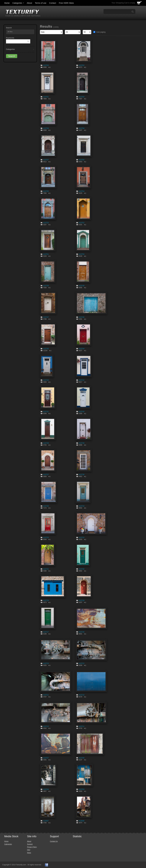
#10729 (46, 601)
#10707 (46, 758)
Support (30, 844)
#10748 (82, 286)
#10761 (46, 97)
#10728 (82, 601)
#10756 (82, 160)
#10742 (82, 380)
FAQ (29, 850)
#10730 (82, 569)
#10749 (46, 286)
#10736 (82, 475)
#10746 (82, 317)
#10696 (82, 821)
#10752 (82, 223)
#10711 (82, 726)
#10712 (46, 726)
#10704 (46, 789)
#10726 (82, 632)
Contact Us (54, 841)
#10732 (82, 538)
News (29, 853)
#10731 (46, 569)
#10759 (46, 128)
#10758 (82, 128)
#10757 (46, 160)
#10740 (82, 412)
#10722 (82, 663)
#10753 (46, 223)
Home (7, 3)
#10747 (46, 317)
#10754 (82, 191)
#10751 (46, 254)
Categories (18, 3)
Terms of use (41, 3)
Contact (53, 3)
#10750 (82, 254)
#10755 (46, 191)
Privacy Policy (32, 847)
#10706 (82, 758)
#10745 (46, 349)
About (29, 3)
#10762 (82, 65)
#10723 (46, 663)
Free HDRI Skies (66, 3)
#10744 (82, 349)
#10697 (46, 821)
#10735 (46, 506)
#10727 (46, 632)
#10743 (46, 380)
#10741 (46, 412)
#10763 (46, 65)
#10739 (46, 443)
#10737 (46, 475)
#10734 (82, 506)
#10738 (82, 443)
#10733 (46, 538)
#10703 (82, 789)
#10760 (82, 97)
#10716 (82, 695)
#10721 (46, 695)
